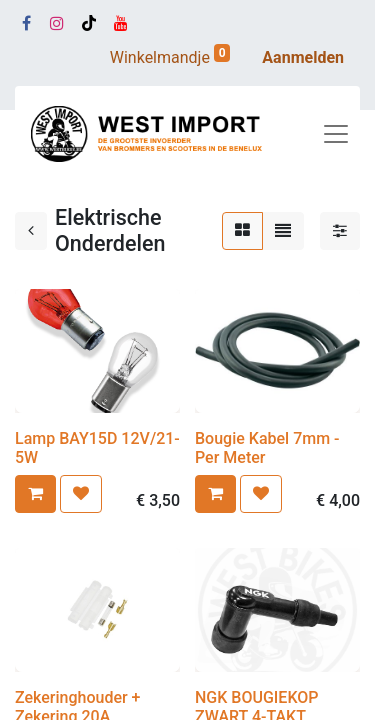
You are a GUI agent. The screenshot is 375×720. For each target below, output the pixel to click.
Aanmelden (303, 57)
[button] (35, 494)
